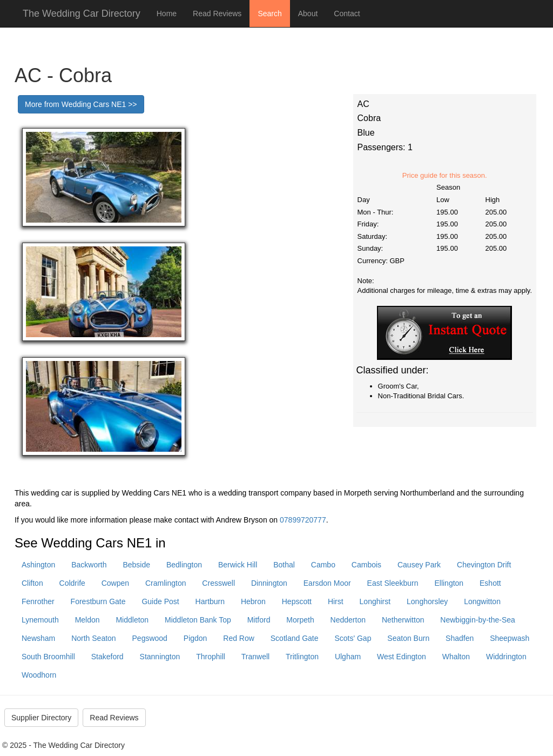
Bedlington (184, 565)
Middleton (132, 620)
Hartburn (210, 601)
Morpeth (300, 620)
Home (167, 14)
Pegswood (150, 638)
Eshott (490, 583)
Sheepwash (510, 638)
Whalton (456, 657)
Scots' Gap (353, 638)
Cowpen (115, 583)
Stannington (160, 657)
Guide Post (160, 601)
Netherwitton (403, 620)
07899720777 (303, 520)
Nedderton (348, 620)
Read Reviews (217, 14)
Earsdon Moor (327, 583)
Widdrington (506, 657)
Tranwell (255, 657)
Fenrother (38, 601)
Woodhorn (39, 675)
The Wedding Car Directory (82, 14)
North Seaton (94, 638)
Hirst (336, 601)
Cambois (366, 565)
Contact (347, 14)
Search (269, 14)
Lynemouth (40, 620)
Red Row (239, 638)
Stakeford (107, 657)
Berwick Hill (238, 565)
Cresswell (218, 583)
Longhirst (375, 601)
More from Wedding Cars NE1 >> (81, 104)
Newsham (38, 638)
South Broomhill (48, 657)
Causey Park (419, 565)
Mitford (259, 620)
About (308, 14)
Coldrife (72, 583)
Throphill (211, 657)
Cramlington (166, 583)
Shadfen (460, 638)
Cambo (323, 565)
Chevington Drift (484, 565)
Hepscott (297, 601)
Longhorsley (427, 601)
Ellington (449, 583)
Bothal (284, 565)
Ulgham (348, 657)
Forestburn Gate (98, 601)
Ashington (38, 565)
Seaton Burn (408, 638)
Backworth (89, 565)
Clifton (32, 583)
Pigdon (195, 638)
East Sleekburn (393, 583)
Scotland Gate (295, 638)
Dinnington (269, 583)
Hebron (253, 601)
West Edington (402, 657)
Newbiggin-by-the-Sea (478, 620)
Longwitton (482, 601)
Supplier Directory (41, 718)
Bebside (136, 565)
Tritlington (302, 657)
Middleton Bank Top (198, 620)
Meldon (87, 620)
